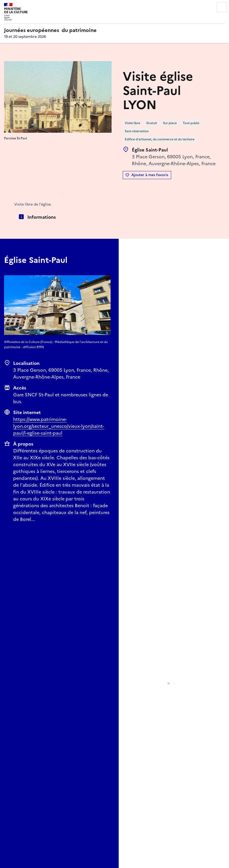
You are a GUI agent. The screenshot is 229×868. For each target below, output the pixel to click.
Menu (222, 7)
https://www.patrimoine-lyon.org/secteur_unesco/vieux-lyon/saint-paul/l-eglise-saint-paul (59, 426)
